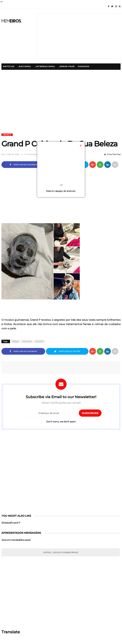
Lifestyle (94, 73)
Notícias (9, 67)
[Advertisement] (61, 111)
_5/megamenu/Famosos (18, 73)
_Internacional (45, 67)
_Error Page (67, 67)
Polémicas (43, 73)
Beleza (15, 341)
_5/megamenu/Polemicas (69, 73)
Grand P (7, 135)
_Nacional (24, 67)
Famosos (84, 67)
